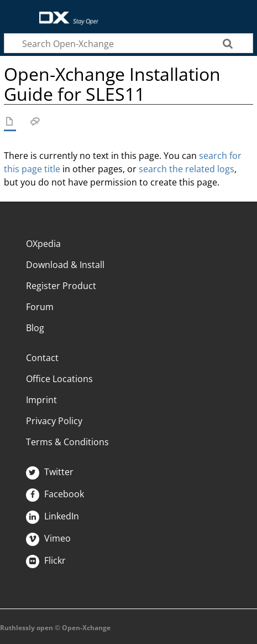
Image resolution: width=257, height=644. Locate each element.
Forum (40, 307)
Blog (35, 328)
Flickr (46, 560)
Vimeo (48, 538)
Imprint (41, 400)
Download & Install (65, 265)
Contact (42, 358)
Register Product (61, 286)
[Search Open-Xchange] (128, 43)
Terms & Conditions (67, 442)
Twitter (50, 472)
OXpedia (43, 244)
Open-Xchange (64, 12)
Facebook (55, 494)
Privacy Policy (54, 421)
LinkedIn (53, 516)
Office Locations (59, 379)
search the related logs (187, 169)
